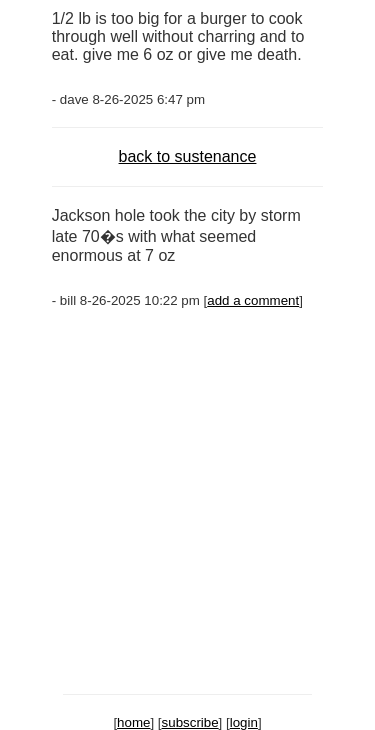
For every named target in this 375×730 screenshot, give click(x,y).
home (133, 722)
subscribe (190, 722)
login (244, 722)
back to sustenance (188, 156)
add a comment (253, 300)
